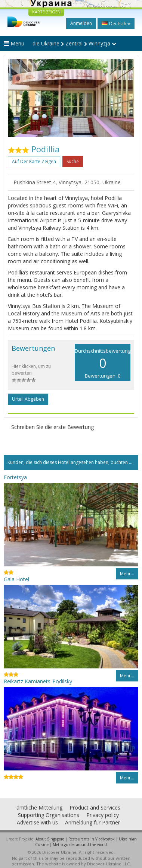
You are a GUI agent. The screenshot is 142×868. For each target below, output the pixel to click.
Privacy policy (103, 815)
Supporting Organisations (49, 815)
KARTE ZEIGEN (46, 12)
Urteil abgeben (28, 399)
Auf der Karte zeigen (34, 161)
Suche (73, 161)
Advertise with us (37, 822)
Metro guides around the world (80, 845)
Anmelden (81, 23)
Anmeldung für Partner (92, 822)
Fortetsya (15, 477)
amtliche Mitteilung (39, 807)
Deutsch (116, 23)
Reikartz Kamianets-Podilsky (38, 681)
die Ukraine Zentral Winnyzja (74, 43)
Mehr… (127, 574)
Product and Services (95, 807)
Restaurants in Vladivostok (92, 839)
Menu (14, 43)
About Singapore (50, 839)
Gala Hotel (16, 579)
